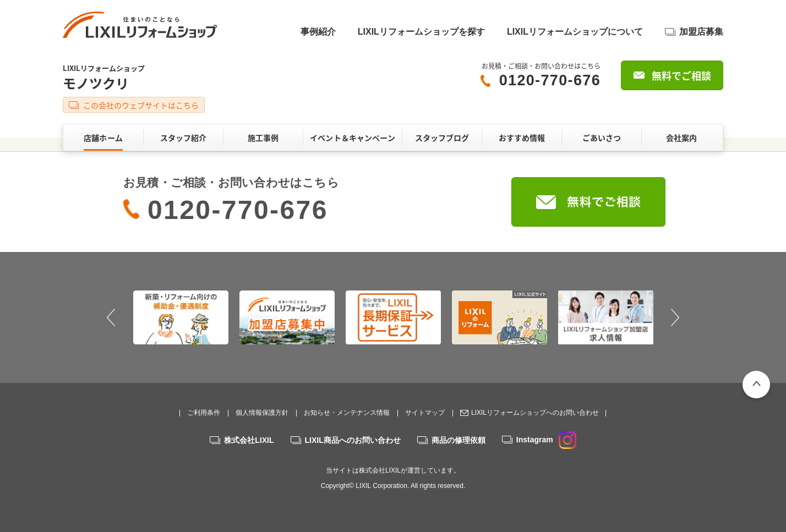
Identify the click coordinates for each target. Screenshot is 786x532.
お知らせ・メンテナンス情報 (347, 413)
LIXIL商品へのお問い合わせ (353, 440)
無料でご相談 (681, 76)
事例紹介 (318, 32)
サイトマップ (425, 413)
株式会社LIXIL (249, 440)
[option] (181, 317)
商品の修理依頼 (459, 440)
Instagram (546, 440)
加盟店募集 (701, 32)
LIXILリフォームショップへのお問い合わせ (535, 413)
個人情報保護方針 (262, 413)
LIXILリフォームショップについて (575, 32)
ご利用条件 (204, 413)
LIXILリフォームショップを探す (421, 32)
